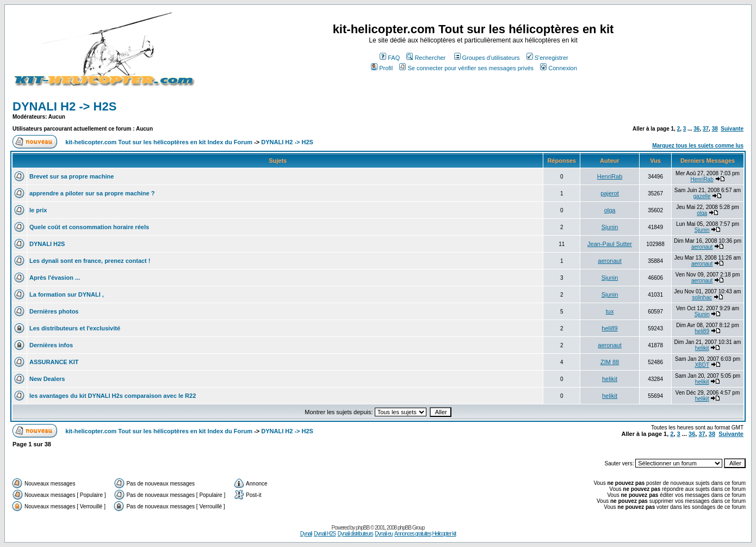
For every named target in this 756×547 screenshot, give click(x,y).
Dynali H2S (325, 534)
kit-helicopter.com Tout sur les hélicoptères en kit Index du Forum (159, 142)
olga (610, 210)
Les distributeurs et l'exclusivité (75, 328)
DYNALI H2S (47, 244)
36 (696, 129)
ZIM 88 (610, 362)
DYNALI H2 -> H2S (64, 106)
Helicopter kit (444, 534)
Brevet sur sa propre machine (72, 176)
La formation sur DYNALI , (67, 294)
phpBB (362, 528)
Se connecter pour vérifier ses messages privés (466, 68)
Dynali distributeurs (355, 534)
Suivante (732, 129)
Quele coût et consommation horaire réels (89, 227)
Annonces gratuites (413, 534)
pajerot (610, 193)
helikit (702, 348)
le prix (38, 210)
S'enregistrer (547, 58)
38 (715, 129)
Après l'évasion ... (55, 278)
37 (706, 129)
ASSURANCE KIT (54, 362)
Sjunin (610, 227)
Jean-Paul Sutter (610, 244)
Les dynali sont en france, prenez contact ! (90, 261)
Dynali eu (384, 534)
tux (610, 311)
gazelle (702, 196)
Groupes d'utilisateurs (487, 58)
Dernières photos (54, 311)
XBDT (702, 365)
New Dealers (47, 379)
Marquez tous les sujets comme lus (698, 146)
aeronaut (702, 247)
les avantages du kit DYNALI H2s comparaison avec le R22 (113, 396)
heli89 (609, 328)
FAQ (390, 58)
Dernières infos (51, 345)
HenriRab (610, 176)
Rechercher (426, 58)
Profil (382, 68)
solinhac (702, 297)
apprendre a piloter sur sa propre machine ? (92, 193)
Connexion (559, 68)
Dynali (306, 534)
